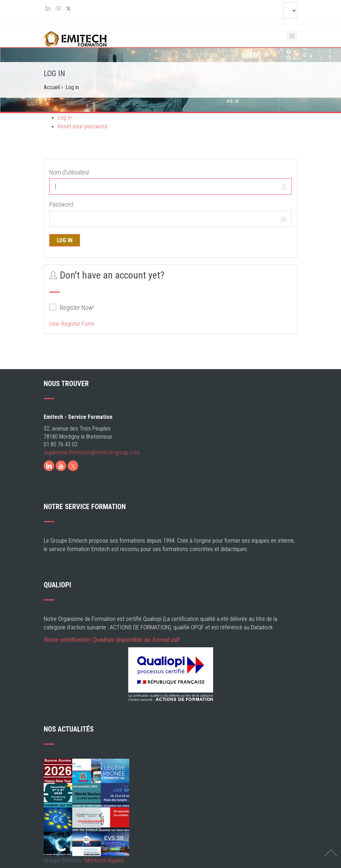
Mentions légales (104, 860)
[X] (73, 466)
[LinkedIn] (49, 466)
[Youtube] (61, 466)
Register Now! (72, 307)
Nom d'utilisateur (69, 172)
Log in (65, 117)
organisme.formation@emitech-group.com (92, 453)
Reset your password (82, 126)
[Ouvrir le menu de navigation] (292, 36)
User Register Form (72, 324)
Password (61, 204)
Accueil (52, 87)
